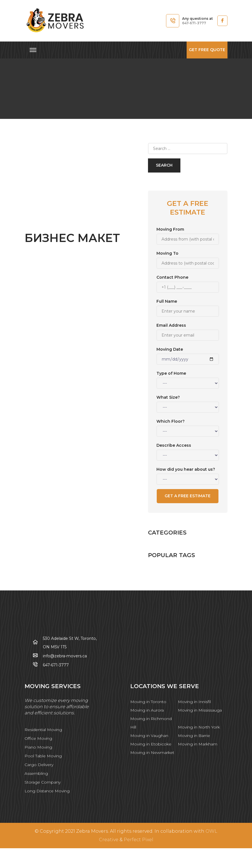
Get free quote (207, 50)
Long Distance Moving (47, 791)
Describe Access (188, 450)
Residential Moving (43, 730)
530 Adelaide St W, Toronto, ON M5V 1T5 (70, 643)
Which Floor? (188, 426)
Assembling (36, 773)
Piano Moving (38, 747)
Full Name (188, 306)
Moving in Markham (198, 744)
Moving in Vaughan (149, 736)
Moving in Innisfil (194, 702)
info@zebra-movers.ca (65, 656)
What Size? (188, 402)
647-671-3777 (194, 23)
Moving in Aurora (147, 710)
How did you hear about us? (188, 474)
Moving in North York (199, 727)
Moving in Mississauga (200, 710)
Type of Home (188, 378)
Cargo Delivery (39, 765)
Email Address (188, 330)
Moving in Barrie (194, 736)
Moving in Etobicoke (151, 744)
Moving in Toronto (148, 702)
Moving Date (188, 354)
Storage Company (43, 782)
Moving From (188, 234)
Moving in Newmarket (152, 753)
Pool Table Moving (43, 756)
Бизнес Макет (72, 238)
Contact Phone (188, 282)
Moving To (188, 258)
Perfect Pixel (139, 840)
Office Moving (38, 738)
